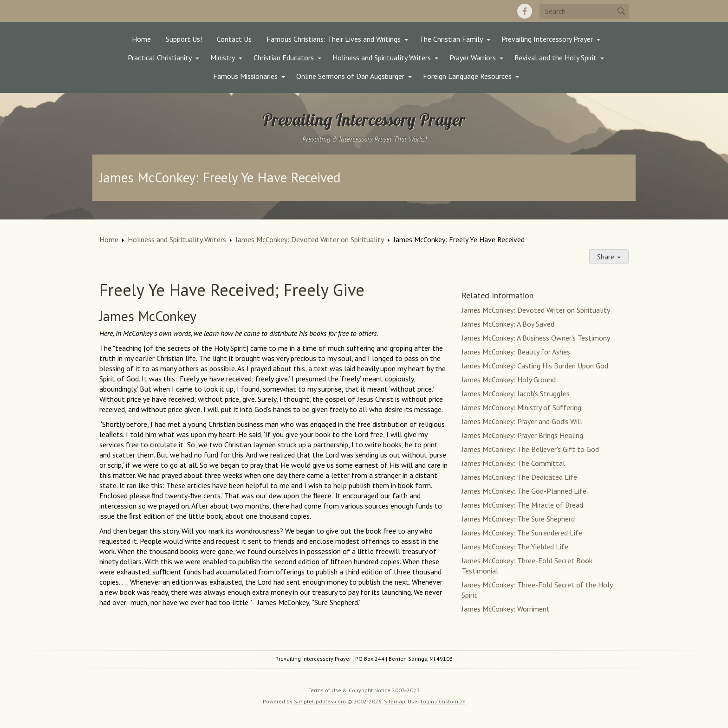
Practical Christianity (160, 58)
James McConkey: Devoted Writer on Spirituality (310, 239)
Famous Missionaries (245, 76)
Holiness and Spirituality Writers (382, 58)
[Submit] (621, 11)
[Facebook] (525, 11)
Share (609, 257)
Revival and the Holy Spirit (556, 58)
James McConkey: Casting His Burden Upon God (535, 366)
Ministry (223, 58)
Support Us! (184, 39)
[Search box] (584, 11)
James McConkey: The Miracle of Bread (522, 505)
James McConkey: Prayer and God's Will (522, 421)
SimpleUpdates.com (320, 701)
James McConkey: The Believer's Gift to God (530, 449)
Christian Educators (284, 58)
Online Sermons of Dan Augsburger (350, 76)
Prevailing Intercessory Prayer (547, 39)
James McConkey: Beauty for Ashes (516, 352)
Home (141, 39)
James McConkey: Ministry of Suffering (521, 407)
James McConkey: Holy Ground (509, 380)
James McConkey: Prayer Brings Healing (522, 435)
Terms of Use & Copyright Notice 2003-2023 (364, 690)
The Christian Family (451, 39)
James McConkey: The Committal (513, 463)
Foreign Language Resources (467, 76)
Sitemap (395, 701)
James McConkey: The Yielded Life (515, 547)
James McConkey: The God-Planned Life (524, 491)
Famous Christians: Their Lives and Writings (334, 39)
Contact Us (234, 39)
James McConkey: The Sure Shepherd (518, 519)
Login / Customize (443, 701)
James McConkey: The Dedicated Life (519, 477)
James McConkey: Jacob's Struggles (516, 393)
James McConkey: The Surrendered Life (522, 533)
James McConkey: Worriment (506, 609)
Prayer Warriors (473, 58)
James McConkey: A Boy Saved (508, 324)
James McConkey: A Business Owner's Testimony (536, 338)
